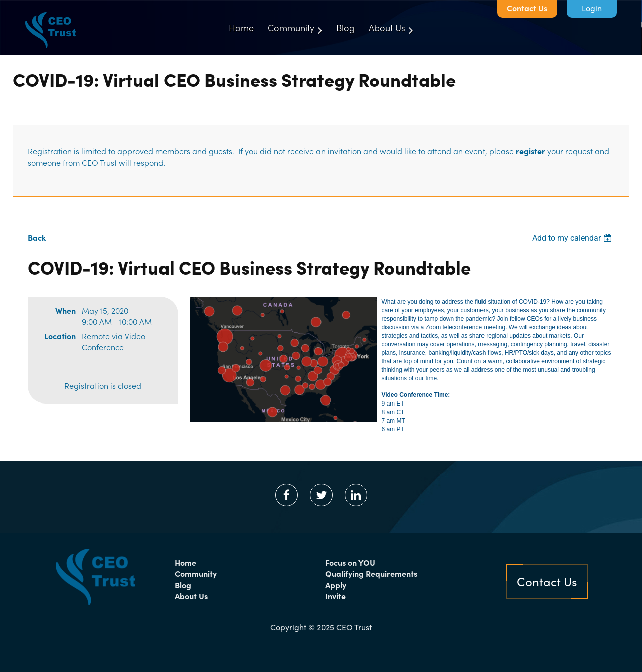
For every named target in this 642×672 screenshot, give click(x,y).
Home (185, 562)
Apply (336, 585)
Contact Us (527, 8)
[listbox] (573, 238)
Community (196, 573)
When (65, 310)
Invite (335, 596)
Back (37, 237)
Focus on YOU (350, 562)
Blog (183, 585)
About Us (191, 596)
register (530, 151)
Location (60, 336)
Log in (592, 9)
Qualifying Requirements (371, 573)
